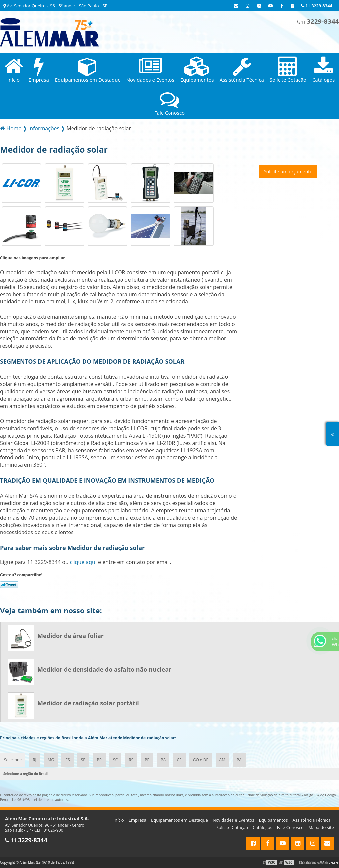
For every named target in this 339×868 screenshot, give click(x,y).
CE (179, 760)
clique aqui (83, 562)
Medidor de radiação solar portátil (88, 703)
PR (99, 760)
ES (67, 760)
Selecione (13, 760)
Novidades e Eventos (233, 820)
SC (115, 760)
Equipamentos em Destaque (179, 820)
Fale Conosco (290, 827)
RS (131, 760)
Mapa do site (321, 827)
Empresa (138, 820)
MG (51, 760)
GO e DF (201, 760)
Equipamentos (273, 820)
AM (222, 760)
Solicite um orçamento (288, 171)
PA (239, 760)
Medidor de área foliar (71, 636)
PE (147, 760)
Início (119, 820)
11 (317, 6)
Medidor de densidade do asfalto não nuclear (104, 669)
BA (163, 760)
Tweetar (9, 585)
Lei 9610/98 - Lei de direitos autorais (40, 800)
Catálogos (262, 827)
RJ (35, 760)
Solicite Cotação (232, 827)
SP (83, 760)
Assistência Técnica (312, 820)
